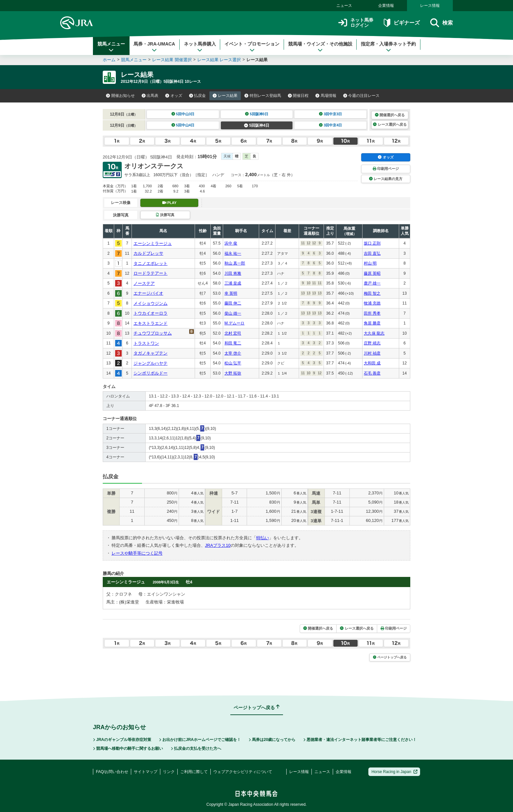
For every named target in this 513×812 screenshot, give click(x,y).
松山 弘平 (233, 363)
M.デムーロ (234, 323)
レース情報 (430, 6)
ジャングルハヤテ (150, 363)
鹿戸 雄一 (372, 283)
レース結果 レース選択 (219, 60)
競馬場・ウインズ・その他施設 (320, 47)
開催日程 (298, 96)
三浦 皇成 (233, 283)
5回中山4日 (183, 125)
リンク (169, 772)
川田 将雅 (233, 273)
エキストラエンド (150, 323)
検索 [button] (442, 23)
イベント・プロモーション (252, 47)
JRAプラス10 (218, 545)
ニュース (344, 6)
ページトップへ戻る (390, 657)
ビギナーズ (402, 23)
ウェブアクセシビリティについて (243, 772)
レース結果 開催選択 (172, 60)
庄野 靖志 (372, 343)
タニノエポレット (150, 263)
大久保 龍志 (374, 333)
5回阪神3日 (257, 114)
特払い (263, 538)
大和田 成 (372, 363)
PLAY (169, 203)
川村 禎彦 (372, 353)
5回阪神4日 (257, 125)
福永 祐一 (233, 253)
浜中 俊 (231, 243)
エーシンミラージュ (153, 243)
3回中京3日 (331, 114)
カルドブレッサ (148, 253)
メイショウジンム (150, 303)
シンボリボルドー (150, 373)
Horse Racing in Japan (394, 772)
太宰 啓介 (233, 353)
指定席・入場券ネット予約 (388, 47)
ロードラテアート (150, 273)
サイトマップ (146, 772)
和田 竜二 (233, 343)
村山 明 (370, 263)
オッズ (174, 96)
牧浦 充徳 (372, 303)
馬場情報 (326, 96)
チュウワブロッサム (153, 333)
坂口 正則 (372, 243)
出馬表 (150, 96)
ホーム (109, 60)
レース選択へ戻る (390, 124)
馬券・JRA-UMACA (154, 47)
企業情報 (386, 6)
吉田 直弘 (372, 253)
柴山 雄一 (233, 313)
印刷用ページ (386, 169)
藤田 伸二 (233, 303)
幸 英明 (231, 293)
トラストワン (146, 343)
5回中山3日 (183, 114)
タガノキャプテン (150, 353)
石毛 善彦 (372, 373)
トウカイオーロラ (150, 313)
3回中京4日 (331, 125)
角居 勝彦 (372, 323)
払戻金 (198, 96)
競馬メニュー (111, 47)
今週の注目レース (362, 96)
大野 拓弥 (233, 373)
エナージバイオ (148, 293)
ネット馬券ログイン (356, 23)
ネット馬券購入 (200, 47)
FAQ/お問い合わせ (112, 772)
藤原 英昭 (372, 273)
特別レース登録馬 (263, 96)
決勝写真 (165, 215)
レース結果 (225, 96)
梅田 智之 (372, 293)
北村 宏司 (233, 333)
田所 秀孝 (372, 313)
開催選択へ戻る (390, 115)
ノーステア (144, 283)
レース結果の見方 (386, 179)
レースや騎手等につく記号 (137, 553)
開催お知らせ (120, 96)
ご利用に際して (194, 772)
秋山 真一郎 (235, 263)
